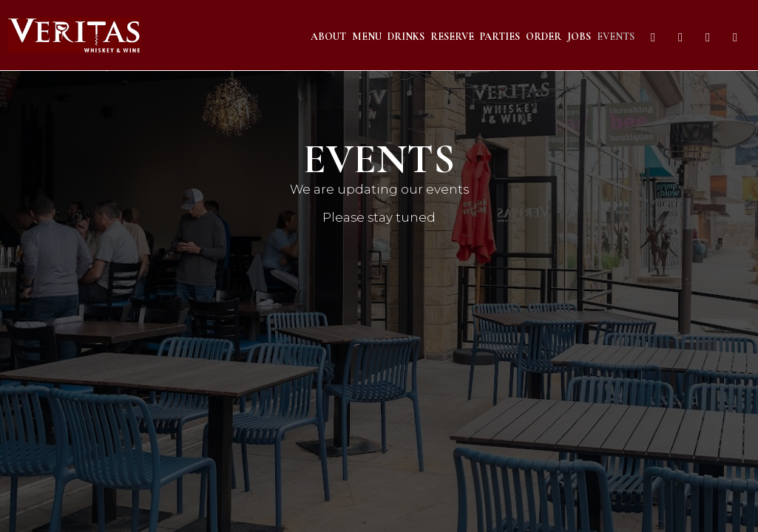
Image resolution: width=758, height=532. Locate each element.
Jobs (579, 37)
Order (544, 37)
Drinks (406, 37)
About (328, 37)
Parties (500, 37)
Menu (367, 37)
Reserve (452, 37)
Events (616, 37)
